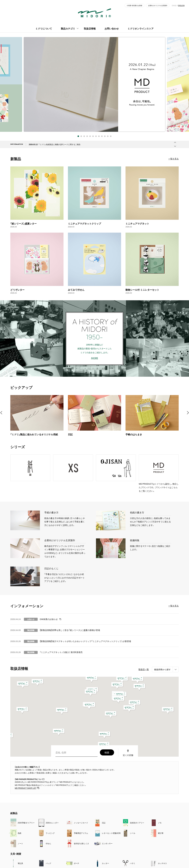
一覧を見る (173, 159)
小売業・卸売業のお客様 (134, 5)
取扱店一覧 (144, 669)
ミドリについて (44, 28)
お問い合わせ (112, 28)
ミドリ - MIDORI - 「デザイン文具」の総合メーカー (94, 13)
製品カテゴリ (68, 28)
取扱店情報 (90, 28)
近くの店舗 (128, 755)
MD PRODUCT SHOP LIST (26, 788)
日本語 (174, 5)
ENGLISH (181, 5)
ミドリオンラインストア (141, 28)
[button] (168, 710)
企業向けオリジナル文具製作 (158, 5)
